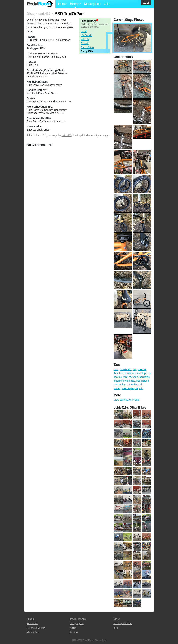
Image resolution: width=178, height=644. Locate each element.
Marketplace (92, 4)
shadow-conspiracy (124, 381)
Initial (84, 31)
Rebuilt (85, 43)
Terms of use (101, 640)
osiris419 (67, 135)
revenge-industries (139, 377)
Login (146, 3)
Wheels (85, 39)
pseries (118, 377)
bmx (116, 369)
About (73, 628)
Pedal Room (40, 4)
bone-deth (125, 369)
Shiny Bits (87, 51)
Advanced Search (36, 628)
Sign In (80, 623)
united (117, 388)
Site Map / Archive (123, 623)
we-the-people (130, 388)
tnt (129, 385)
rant (125, 377)
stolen (122, 385)
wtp (141, 388)
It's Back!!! (86, 35)
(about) (97, 20)
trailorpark (137, 385)
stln (116, 385)
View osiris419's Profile (126, 400)
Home (62, 4)
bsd (135, 369)
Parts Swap (87, 47)
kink (121, 373)
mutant (139, 373)
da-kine (142, 369)
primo (147, 373)
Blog (116, 628)
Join (107, 4)
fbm (116, 373)
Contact (74, 632)
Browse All (32, 623)
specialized (143, 381)
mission (129, 373)
